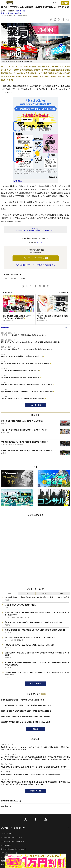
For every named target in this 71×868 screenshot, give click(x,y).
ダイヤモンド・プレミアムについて (12, 838)
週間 (44, 593)
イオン (6, 279)
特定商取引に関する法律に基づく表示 (14, 849)
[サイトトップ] (9, 3)
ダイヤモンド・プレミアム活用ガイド (12, 841)
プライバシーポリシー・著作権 (11, 853)
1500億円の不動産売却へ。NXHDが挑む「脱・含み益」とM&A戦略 (26, 722)
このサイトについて (7, 834)
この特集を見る (36, 405)
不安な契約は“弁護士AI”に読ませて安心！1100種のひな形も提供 (26, 717)
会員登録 (65, 3)
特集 (3, 13)
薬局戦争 (18, 13)
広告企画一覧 (6, 806)
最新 (10, 593)
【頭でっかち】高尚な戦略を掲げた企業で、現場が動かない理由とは (26, 711)
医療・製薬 (9, 13)
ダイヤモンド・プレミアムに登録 (35, 258)
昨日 (27, 593)
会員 (61, 593)
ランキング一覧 (36, 684)
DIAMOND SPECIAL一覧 (11, 801)
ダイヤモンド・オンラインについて (13, 828)
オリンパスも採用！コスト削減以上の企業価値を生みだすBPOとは (26, 705)
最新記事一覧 (35, 791)
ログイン (56, 3)
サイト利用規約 (6, 845)
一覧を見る (36, 729)
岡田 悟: (21, 11)
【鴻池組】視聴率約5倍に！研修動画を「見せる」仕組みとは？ (23, 700)
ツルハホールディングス (18, 279)
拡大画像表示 (18, 181)
